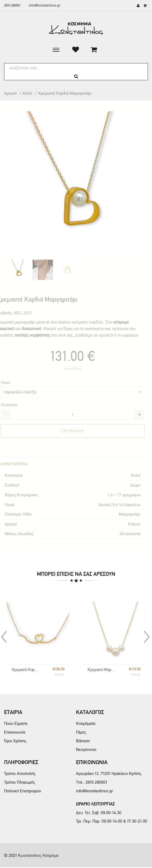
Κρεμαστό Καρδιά (34, 654)
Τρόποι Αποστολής (20, 773)
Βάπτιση (83, 741)
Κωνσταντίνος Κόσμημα (38, 855)
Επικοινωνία (15, 732)
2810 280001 (12, 5)
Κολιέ (27, 93)
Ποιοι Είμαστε (16, 723)
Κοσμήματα (86, 723)
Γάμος (81, 732)
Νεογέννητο (86, 750)
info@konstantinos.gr (45, 5)
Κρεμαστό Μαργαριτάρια (110, 654)
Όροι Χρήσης (15, 741)
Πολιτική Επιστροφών (23, 791)
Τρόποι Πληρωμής (20, 782)
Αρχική (10, 93)
